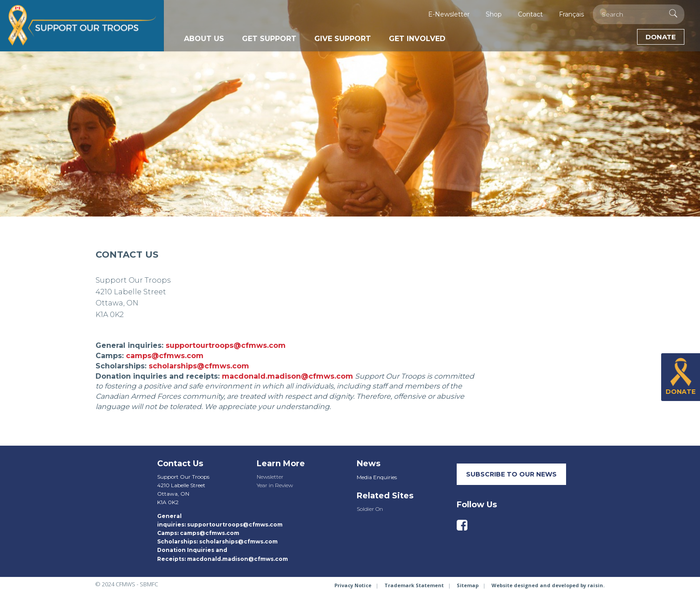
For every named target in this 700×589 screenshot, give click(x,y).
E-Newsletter (449, 14)
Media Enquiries (377, 477)
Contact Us (180, 464)
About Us (204, 39)
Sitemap (468, 585)
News (369, 464)
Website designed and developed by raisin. (548, 585)
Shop (494, 14)
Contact (530, 14)
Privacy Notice (353, 585)
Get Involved (417, 39)
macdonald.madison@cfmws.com (287, 376)
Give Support (343, 39)
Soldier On (370, 509)
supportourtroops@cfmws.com (226, 345)
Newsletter (270, 477)
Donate (661, 37)
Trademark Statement (414, 585)
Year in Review (275, 485)
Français (571, 14)
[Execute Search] (673, 13)
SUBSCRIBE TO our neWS (511, 474)
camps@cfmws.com (165, 356)
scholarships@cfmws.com (199, 366)
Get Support (269, 39)
